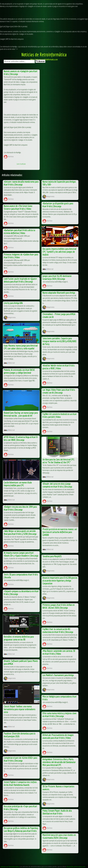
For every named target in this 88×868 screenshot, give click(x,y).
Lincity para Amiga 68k (13, 303)
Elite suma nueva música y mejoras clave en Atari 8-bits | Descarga (59, 715)
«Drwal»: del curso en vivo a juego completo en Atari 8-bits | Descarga (57, 485)
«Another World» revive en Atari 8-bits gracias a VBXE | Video (59, 367)
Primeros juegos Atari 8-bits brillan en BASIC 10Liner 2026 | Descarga (59, 606)
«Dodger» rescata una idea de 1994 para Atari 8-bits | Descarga (20, 508)
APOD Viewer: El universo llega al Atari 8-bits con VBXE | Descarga (21, 438)
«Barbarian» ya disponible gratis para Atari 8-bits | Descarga (58, 205)
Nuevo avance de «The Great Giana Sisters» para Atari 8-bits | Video (18, 207)
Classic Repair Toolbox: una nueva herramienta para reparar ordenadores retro (20, 709)
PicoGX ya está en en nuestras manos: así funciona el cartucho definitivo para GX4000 (60, 532)
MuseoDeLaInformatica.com (76, 867)
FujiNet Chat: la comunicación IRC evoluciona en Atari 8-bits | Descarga (58, 630)
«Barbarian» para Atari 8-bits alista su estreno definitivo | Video (19, 232)
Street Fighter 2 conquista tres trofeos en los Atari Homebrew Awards (20, 783)
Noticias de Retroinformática (44, 54)
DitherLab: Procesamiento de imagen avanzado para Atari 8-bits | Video (58, 736)
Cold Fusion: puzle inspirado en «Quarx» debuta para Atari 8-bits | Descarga (20, 280)
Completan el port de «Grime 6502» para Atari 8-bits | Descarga (20, 759)
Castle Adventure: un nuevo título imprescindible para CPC (18, 484)
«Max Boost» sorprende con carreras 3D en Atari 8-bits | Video (59, 652)
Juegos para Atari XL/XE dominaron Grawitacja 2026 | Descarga (57, 277)
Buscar (40, 61)
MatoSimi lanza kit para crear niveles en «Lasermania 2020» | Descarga (59, 836)
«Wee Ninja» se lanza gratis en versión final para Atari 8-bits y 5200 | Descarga (20, 532)
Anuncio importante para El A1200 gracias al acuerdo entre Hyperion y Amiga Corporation (60, 581)
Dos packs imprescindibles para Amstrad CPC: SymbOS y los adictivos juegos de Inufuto (59, 252)
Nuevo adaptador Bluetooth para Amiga (59, 293)
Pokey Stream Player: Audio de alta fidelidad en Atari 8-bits (57, 812)
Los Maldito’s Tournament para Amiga (58, 675)
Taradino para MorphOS (52, 556)
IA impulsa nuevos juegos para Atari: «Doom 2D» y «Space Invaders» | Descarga (21, 554)
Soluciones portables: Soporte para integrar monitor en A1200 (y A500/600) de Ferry (59, 341)
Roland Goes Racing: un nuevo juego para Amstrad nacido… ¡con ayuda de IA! (21, 414)
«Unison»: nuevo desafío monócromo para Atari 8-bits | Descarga (21, 183)
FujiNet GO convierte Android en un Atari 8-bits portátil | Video (60, 415)
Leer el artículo (21, 164)
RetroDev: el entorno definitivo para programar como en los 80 (19, 638)
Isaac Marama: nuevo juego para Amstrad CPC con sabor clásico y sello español (21, 347)
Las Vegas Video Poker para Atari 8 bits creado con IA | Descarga (59, 391)
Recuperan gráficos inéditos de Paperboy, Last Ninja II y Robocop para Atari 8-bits (21, 829)
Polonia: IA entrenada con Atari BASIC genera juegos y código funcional (19, 371)
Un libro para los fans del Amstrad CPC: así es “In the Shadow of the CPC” (59, 461)
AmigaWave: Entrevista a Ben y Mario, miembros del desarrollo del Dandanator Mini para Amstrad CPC (59, 762)
